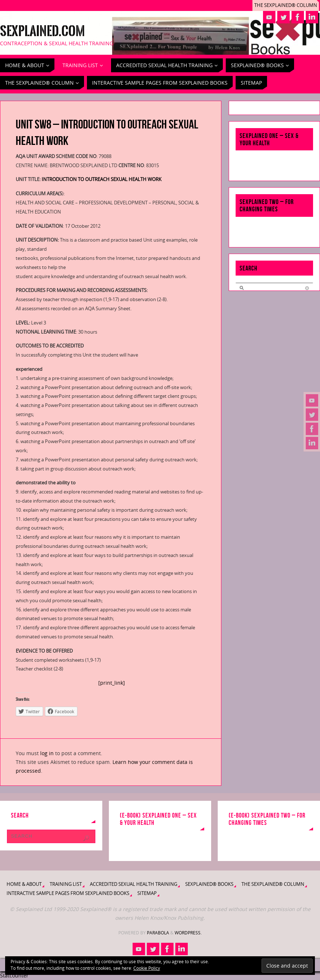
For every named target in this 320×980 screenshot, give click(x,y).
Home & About (24, 884)
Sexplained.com (42, 31)
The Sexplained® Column (286, 5)
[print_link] (112, 683)
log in (47, 753)
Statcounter (14, 975)
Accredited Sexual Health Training (134, 884)
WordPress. (188, 933)
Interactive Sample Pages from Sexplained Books (68, 893)
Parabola (158, 933)
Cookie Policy (147, 968)
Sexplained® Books (209, 884)
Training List (66, 884)
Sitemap (147, 893)
